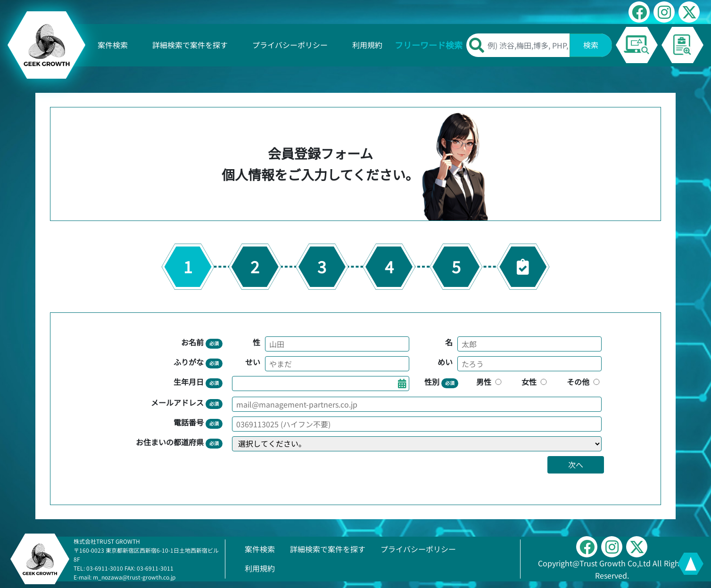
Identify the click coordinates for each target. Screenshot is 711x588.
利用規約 (367, 45)
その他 (584, 382)
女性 (535, 382)
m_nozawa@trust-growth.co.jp (134, 577)
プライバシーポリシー (290, 45)
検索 (591, 45)
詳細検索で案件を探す (190, 45)
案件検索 (113, 45)
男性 (490, 382)
